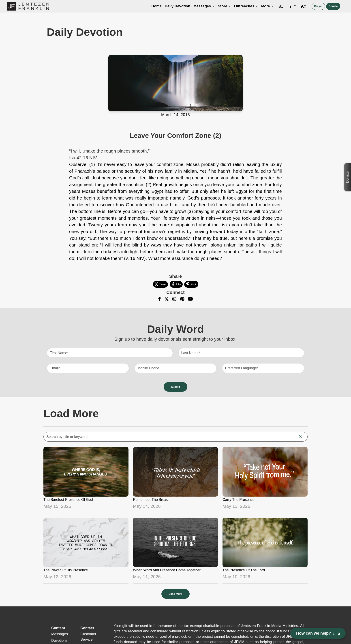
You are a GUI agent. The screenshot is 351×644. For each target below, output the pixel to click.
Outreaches (246, 6)
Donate (333, 6)
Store (224, 6)
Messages (204, 6)
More (268, 6)
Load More (176, 594)
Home (157, 6)
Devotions (59, 641)
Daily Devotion (178, 6)
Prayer (318, 6)
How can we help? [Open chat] (318, 633)
